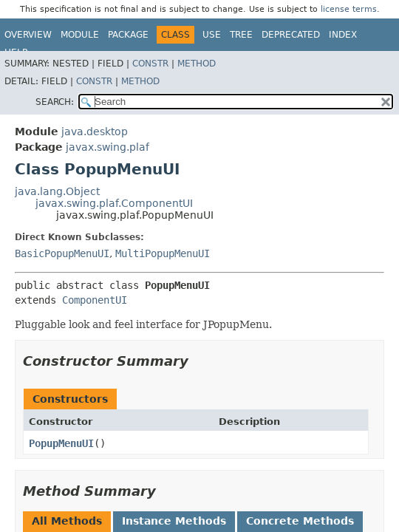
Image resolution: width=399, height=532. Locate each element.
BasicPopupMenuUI (62, 253)
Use (212, 35)
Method (197, 64)
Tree (241, 35)
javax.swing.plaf (108, 147)
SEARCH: (55, 102)
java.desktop (95, 132)
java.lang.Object (57, 191)
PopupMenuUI (61, 443)
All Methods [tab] (67, 521)
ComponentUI (95, 300)
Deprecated (291, 35)
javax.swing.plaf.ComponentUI (114, 203)
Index (343, 35)
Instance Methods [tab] (174, 521)
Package (128, 35)
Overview (28, 35)
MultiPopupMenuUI (163, 253)
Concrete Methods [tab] (300, 521)
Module (80, 35)
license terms (349, 9)
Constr (150, 64)
